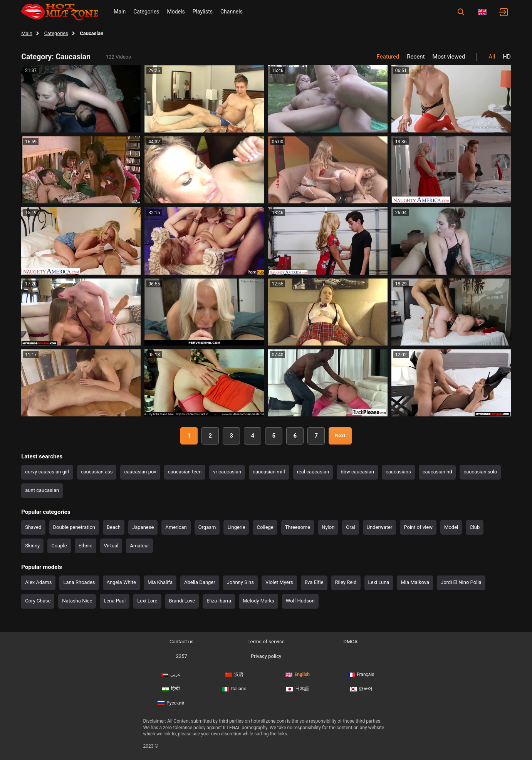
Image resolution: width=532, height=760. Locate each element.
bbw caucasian (357, 472)
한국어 (361, 689)
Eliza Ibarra (219, 601)
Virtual (111, 546)
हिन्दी (171, 689)
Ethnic (86, 546)
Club (475, 527)
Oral (350, 527)
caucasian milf (269, 472)
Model (451, 527)
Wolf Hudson (300, 601)
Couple (59, 546)
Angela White (121, 582)
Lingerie (236, 527)
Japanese (143, 527)
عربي (171, 674)
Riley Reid (346, 582)
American (176, 527)
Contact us (182, 642)
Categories (146, 12)
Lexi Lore (147, 601)
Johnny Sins (240, 582)
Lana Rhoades (79, 582)
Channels (232, 12)
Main (120, 12)
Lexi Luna (379, 582)
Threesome (298, 527)
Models (176, 12)
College (265, 527)
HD (507, 57)
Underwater (380, 527)
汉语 (234, 674)
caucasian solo (480, 472)
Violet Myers (279, 582)
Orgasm (207, 527)
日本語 (298, 689)
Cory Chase (38, 601)
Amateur (139, 546)
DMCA (350, 642)
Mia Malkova (415, 582)
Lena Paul (115, 601)
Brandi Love (182, 601)
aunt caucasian (42, 490)
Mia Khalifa (160, 582)
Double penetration (74, 527)
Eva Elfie (314, 582)
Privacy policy (266, 656)
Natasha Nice (77, 601)
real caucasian (313, 472)
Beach (114, 527)
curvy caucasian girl (47, 472)
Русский (171, 703)
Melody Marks (258, 601)
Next (340, 435)
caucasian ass (97, 472)
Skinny (32, 546)
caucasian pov (140, 472)
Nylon (328, 527)
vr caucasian (227, 472)
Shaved (33, 527)
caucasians (398, 472)
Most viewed (449, 57)
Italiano (234, 689)
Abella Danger (200, 582)
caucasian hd (437, 472)
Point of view (418, 527)
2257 (182, 656)
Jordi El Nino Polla (461, 582)
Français (361, 674)
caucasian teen (185, 472)
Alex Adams (38, 582)
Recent (416, 57)
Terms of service (266, 642)
